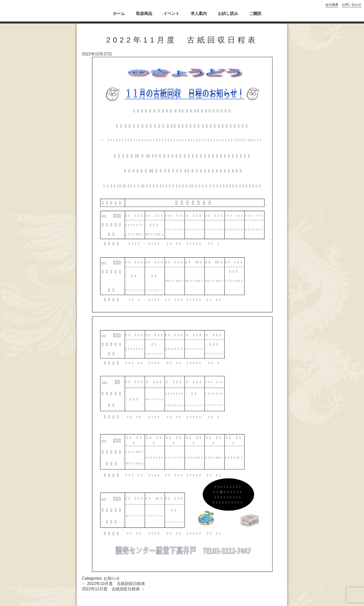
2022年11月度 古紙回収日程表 (182, 40)
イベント (171, 14)
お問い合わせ (352, 5)
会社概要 (332, 5)
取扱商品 (144, 14)
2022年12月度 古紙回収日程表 (113, 589)
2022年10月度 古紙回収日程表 (113, 584)
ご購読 (255, 14)
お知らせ (112, 578)
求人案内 (199, 14)
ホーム (119, 14)
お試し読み (228, 14)
